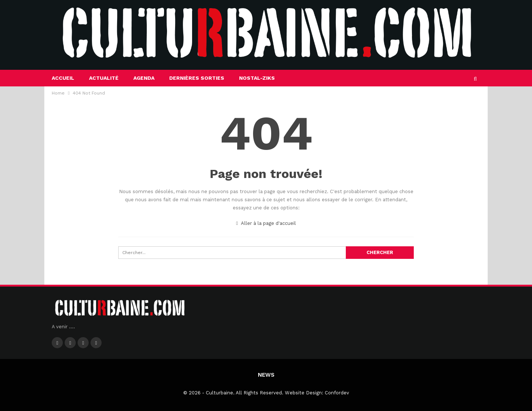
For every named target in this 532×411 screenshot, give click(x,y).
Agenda (144, 78)
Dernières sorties (197, 78)
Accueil (63, 78)
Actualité (104, 78)
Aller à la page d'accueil (266, 223)
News (266, 375)
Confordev (337, 393)
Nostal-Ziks (257, 78)
